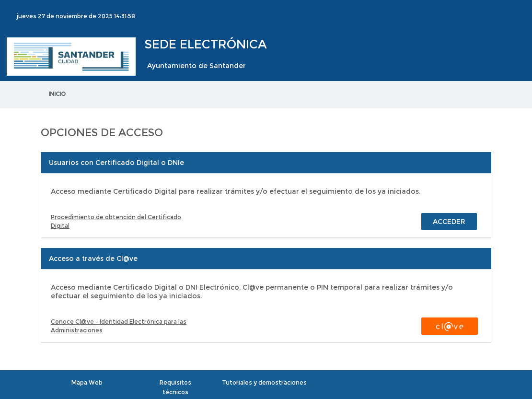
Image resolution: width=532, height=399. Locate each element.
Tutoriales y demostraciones (264, 382)
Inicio (57, 94)
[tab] (266, 163)
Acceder (449, 222)
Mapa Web (87, 382)
